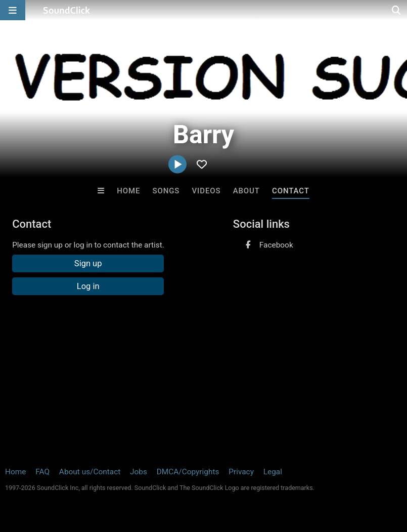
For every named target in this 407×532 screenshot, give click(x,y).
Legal (273, 472)
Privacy (241, 472)
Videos (206, 191)
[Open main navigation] (13, 10)
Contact (291, 191)
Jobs (139, 472)
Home (128, 191)
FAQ (42, 472)
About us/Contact (90, 472)
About (246, 191)
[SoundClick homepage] (67, 10)
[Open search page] (397, 10)
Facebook (276, 245)
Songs (166, 191)
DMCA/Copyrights (188, 472)
